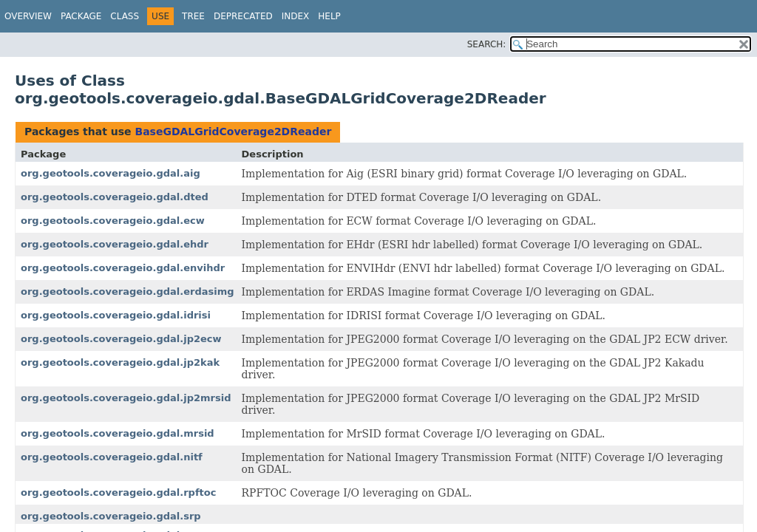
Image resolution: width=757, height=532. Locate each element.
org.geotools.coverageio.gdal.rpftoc (118, 492)
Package (81, 16)
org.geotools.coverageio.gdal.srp (111, 516)
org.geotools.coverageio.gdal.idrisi (116, 315)
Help (329, 16)
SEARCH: (487, 44)
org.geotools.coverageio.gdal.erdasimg (128, 291)
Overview (28, 16)
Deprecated (243, 16)
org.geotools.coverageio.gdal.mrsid (118, 433)
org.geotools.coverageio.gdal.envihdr (123, 268)
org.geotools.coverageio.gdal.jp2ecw (121, 339)
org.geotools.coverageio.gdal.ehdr (115, 244)
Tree (193, 16)
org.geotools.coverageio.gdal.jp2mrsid (126, 398)
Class (125, 16)
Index (296, 16)
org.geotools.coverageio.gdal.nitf (112, 457)
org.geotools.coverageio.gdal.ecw (113, 221)
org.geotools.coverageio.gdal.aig (111, 173)
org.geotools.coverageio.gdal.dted (115, 197)
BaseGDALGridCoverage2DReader (233, 132)
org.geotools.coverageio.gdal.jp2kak (120, 362)
